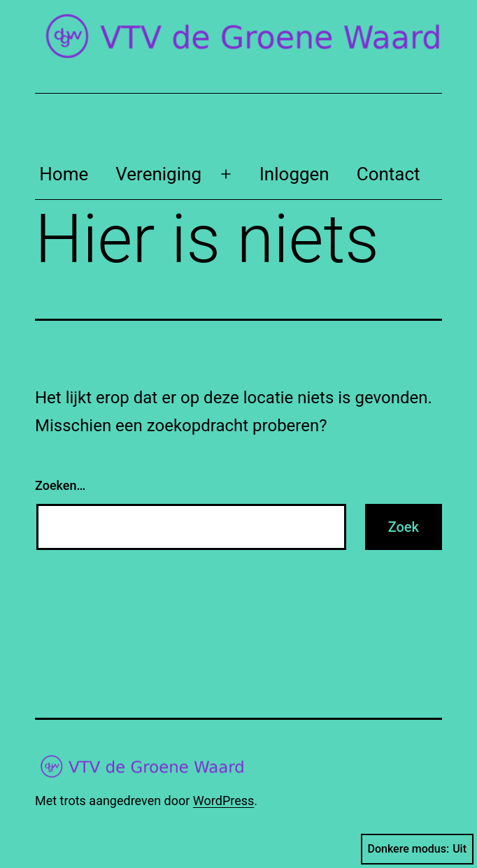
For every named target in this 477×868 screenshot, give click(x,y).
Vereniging (158, 174)
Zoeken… (60, 485)
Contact (389, 174)
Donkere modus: (418, 849)
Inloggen (294, 174)
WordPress (223, 801)
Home (64, 174)
